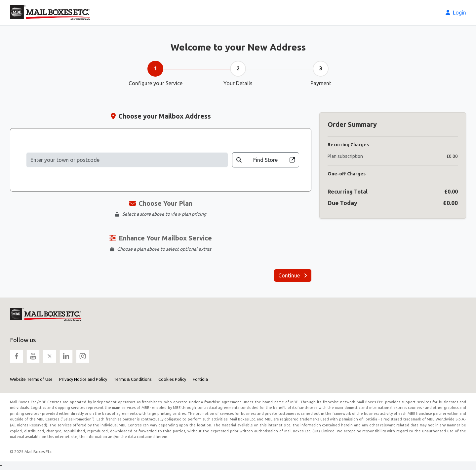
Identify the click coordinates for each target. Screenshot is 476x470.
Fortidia (200, 379)
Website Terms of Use (31, 379)
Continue (293, 275)
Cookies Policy (172, 379)
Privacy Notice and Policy (83, 379)
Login (456, 13)
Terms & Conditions (133, 379)
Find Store (266, 160)
